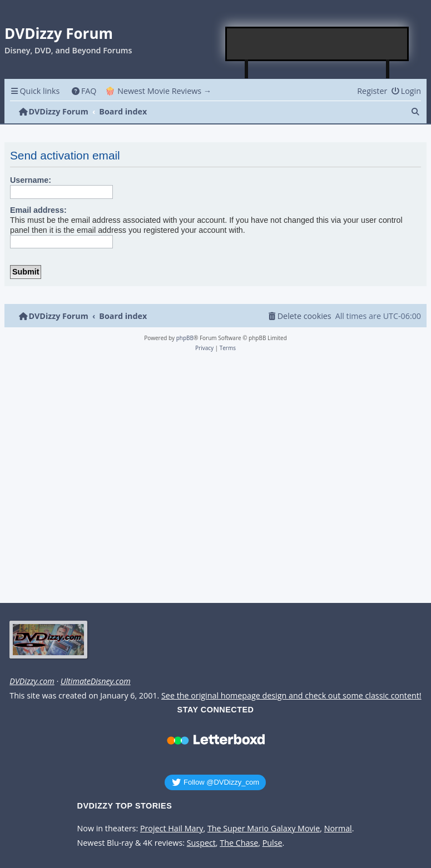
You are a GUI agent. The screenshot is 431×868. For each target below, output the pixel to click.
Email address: (38, 210)
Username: (31, 180)
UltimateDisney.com (96, 681)
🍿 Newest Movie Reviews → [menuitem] (158, 91)
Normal (338, 829)
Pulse (273, 843)
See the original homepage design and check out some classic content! (291, 696)
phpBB (185, 338)
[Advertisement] (318, 44)
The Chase (239, 843)
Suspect (201, 843)
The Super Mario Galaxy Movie (264, 829)
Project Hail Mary (172, 829)
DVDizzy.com (32, 681)
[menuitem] (84, 91)
